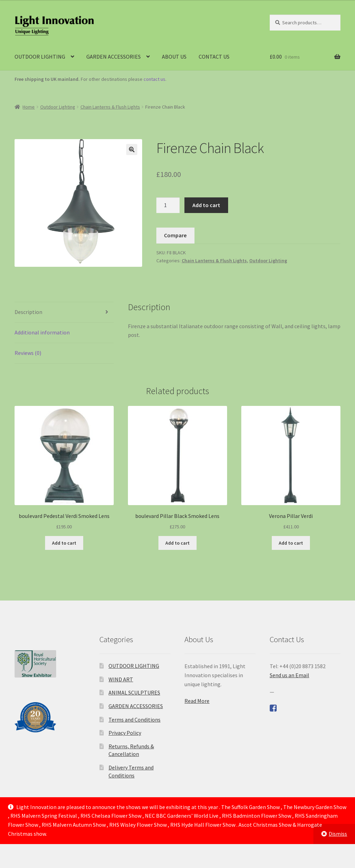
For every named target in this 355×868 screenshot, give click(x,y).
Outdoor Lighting (58, 107)
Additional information (42, 332)
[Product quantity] (168, 205)
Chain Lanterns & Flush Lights (110, 107)
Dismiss (338, 834)
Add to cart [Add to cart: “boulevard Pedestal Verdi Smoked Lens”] (64, 543)
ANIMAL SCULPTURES (134, 692)
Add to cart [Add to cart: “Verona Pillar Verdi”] (291, 543)
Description (28, 312)
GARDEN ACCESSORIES (114, 57)
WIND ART (121, 679)
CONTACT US (214, 57)
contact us (154, 79)
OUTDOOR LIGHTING (40, 57)
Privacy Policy (125, 733)
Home (29, 107)
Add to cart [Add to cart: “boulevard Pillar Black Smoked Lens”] (177, 543)
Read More (197, 701)
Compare (175, 235)
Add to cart (206, 205)
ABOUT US (174, 57)
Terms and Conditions (135, 720)
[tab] (64, 312)
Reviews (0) (28, 353)
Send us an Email (289, 675)
